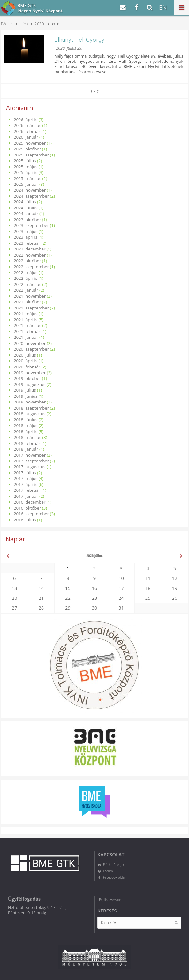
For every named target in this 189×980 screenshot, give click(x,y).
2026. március (27, 125)
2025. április (26, 172)
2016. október (27, 508)
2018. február (27, 443)
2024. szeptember (31, 196)
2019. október (27, 378)
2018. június (26, 420)
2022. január (26, 290)
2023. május (26, 231)
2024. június (26, 208)
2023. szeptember (31, 225)
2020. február (27, 367)
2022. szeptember (31, 267)
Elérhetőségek (111, 865)
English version (110, 900)
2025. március (27, 178)
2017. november (30, 455)
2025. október (27, 149)
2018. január (26, 449)
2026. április (26, 120)
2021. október (27, 302)
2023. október (27, 220)
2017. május (26, 478)
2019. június (26, 396)
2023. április (26, 237)
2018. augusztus (30, 414)
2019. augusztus (30, 384)
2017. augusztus (30, 467)
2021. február (27, 331)
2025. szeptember (31, 155)
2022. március (27, 284)
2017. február (27, 490)
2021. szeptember (31, 308)
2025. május (26, 167)
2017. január (26, 496)
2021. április (26, 320)
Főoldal (7, 24)
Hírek (24, 24)
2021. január (26, 337)
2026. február (27, 131)
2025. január (26, 184)
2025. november (30, 143)
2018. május (26, 425)
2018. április (26, 432)
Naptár (15, 539)
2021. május (26, 314)
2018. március (27, 437)
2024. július (25, 202)
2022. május (26, 272)
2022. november (30, 255)
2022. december (30, 249)
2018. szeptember (31, 408)
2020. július (25, 355)
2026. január (26, 137)
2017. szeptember (31, 461)
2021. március (27, 325)
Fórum (105, 871)
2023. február (27, 243)
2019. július (25, 390)
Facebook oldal (111, 877)
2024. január (26, 214)
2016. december (30, 502)
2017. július (25, 473)
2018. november (30, 402)
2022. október (27, 261)
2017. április (26, 484)
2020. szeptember (31, 349)
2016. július (25, 520)
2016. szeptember (31, 514)
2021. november (30, 296)
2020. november (30, 343)
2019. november (30, 373)
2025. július (25, 161)
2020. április (26, 361)
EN (163, 8)
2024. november (30, 190)
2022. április (26, 278)
